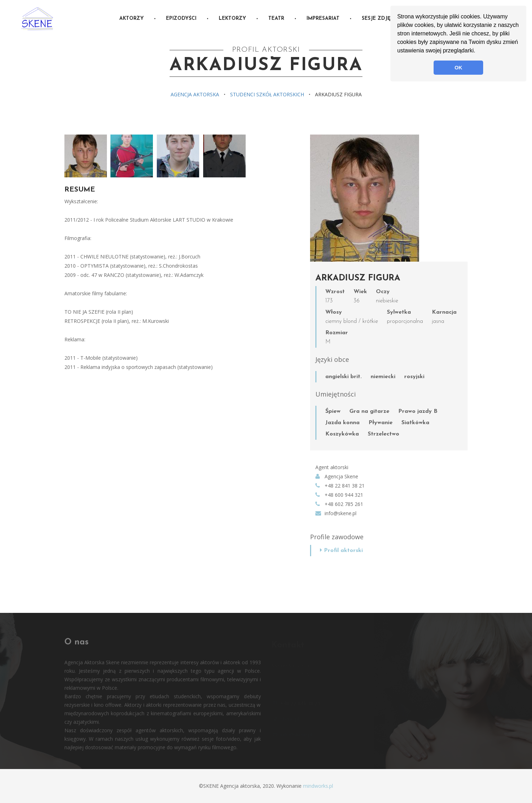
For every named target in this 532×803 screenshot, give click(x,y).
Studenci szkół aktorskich (267, 94)
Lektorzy (232, 19)
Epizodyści (181, 19)
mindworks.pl (318, 786)
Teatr (276, 19)
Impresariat (323, 19)
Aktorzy (131, 19)
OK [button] (458, 68)
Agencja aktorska (195, 94)
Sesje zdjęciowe (385, 19)
